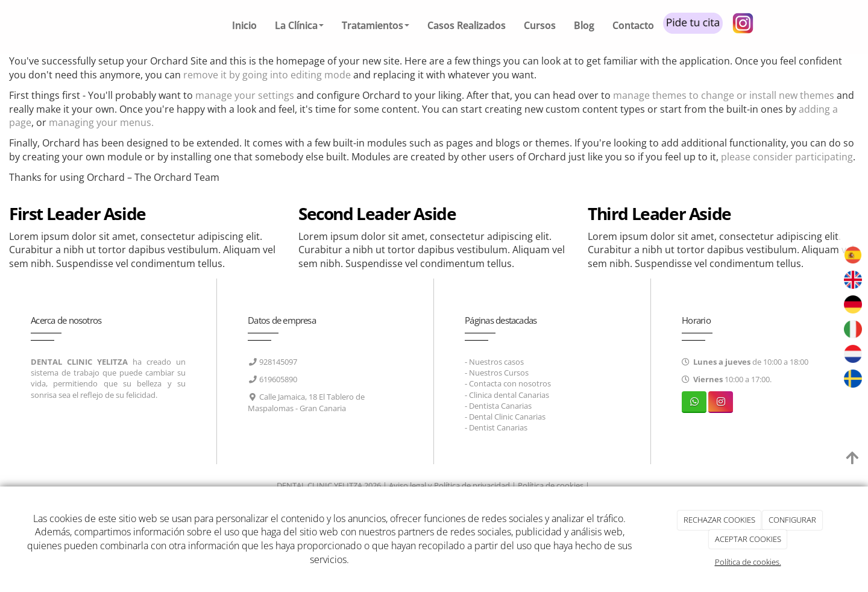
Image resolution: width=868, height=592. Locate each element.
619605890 (278, 379)
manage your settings (245, 95)
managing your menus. (101, 122)
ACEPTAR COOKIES (748, 539)
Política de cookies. (748, 562)
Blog (584, 25)
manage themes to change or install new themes (724, 95)
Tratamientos (376, 25)
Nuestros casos (496, 362)
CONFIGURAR (792, 520)
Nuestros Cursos (499, 373)
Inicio (244, 25)
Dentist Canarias (498, 427)
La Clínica (299, 25)
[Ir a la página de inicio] (112, 27)
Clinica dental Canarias (509, 395)
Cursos (540, 25)
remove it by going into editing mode (267, 75)
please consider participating (787, 157)
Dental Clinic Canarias (507, 417)
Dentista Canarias (500, 406)
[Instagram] (721, 402)
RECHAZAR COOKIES (719, 520)
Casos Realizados (467, 25)
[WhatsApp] (694, 402)
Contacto (633, 25)
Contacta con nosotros (510, 383)
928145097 (278, 362)
